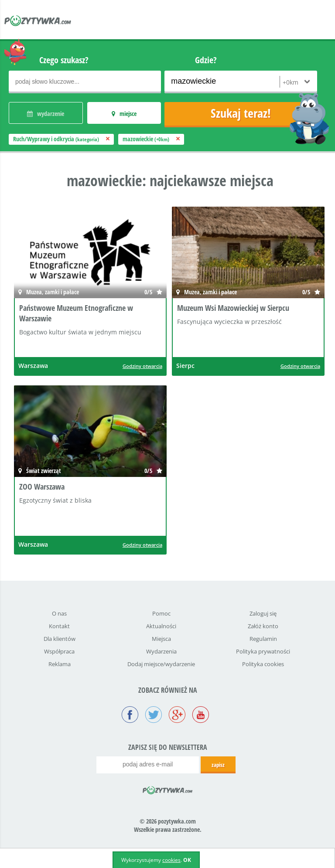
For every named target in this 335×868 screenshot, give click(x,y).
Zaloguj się (263, 613)
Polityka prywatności (263, 651)
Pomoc (161, 613)
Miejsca (161, 639)
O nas (59, 613)
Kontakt (59, 626)
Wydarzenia (161, 651)
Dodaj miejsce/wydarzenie (161, 664)
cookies (171, 860)
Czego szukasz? (64, 60)
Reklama (60, 664)
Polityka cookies (263, 664)
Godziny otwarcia (142, 366)
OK (187, 860)
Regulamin (263, 639)
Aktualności (161, 626)
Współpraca (59, 651)
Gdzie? (206, 60)
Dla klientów (60, 639)
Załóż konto (263, 626)
